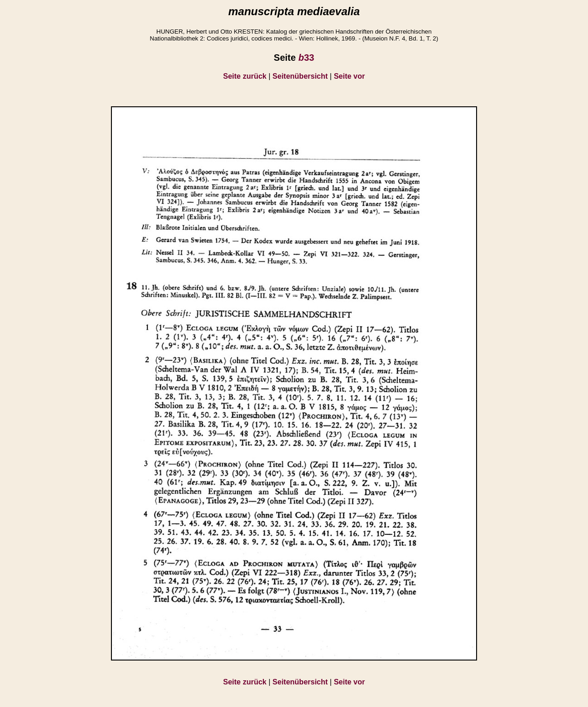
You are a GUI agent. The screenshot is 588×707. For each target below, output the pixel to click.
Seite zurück (245, 76)
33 (306, 58)
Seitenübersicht (300, 76)
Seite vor (349, 76)
